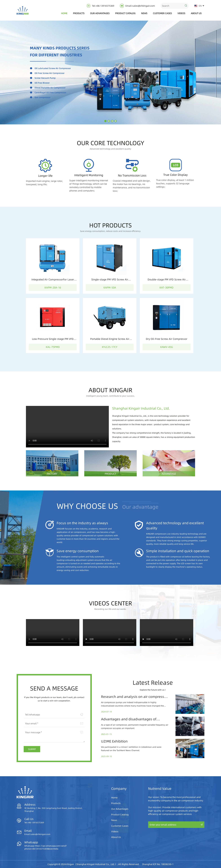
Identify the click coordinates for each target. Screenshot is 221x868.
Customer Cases (162, 13)
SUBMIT (32, 749)
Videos (181, 13)
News (144, 13)
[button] (105, 121)
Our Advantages (100, 13)
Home (64, 13)
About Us (196, 13)
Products (79, 13)
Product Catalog (125, 13)
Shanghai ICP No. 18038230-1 (158, 864)
